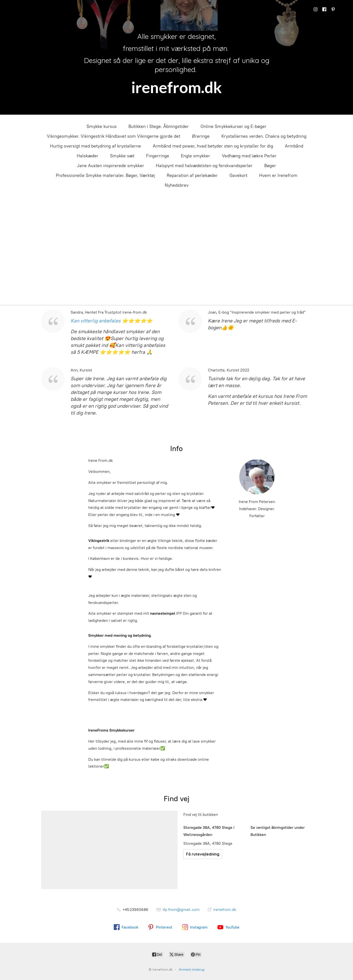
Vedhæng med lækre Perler (249, 156)
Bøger (270, 166)
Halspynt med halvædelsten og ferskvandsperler (204, 166)
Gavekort (238, 175)
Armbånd (294, 146)
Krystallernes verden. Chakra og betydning (264, 136)
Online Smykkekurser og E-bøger (233, 126)
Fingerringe (158, 156)
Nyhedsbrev (177, 185)
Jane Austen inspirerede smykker (111, 166)
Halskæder (88, 156)
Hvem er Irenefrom (278, 175)
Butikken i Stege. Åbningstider (159, 126)
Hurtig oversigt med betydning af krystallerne (95, 146)
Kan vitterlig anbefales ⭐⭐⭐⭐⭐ (112, 321)
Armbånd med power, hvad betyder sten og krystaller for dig (213, 146)
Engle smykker (195, 156)
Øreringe (201, 136)
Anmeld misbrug (192, 970)
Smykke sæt (122, 156)
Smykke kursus (102, 126)
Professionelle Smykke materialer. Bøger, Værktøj (105, 175)
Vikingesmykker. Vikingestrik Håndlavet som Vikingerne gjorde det (113, 136)
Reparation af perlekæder (192, 175)
